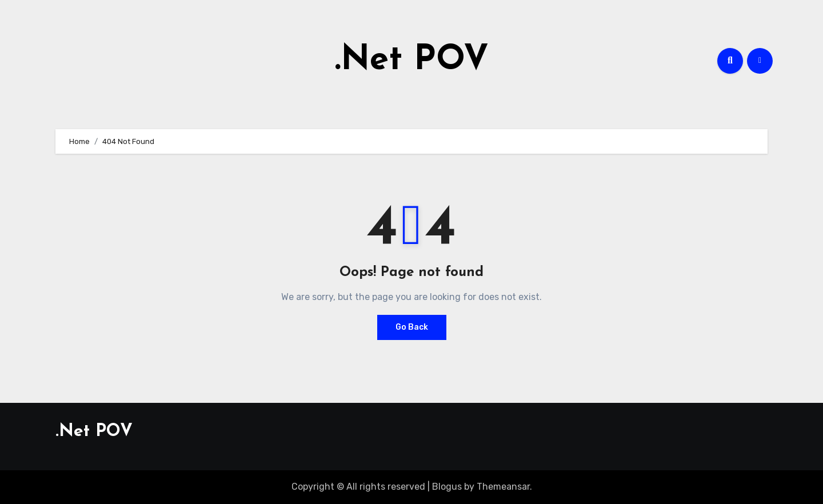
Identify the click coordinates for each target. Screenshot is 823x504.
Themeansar (503, 487)
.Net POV (412, 61)
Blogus (447, 487)
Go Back (412, 327)
